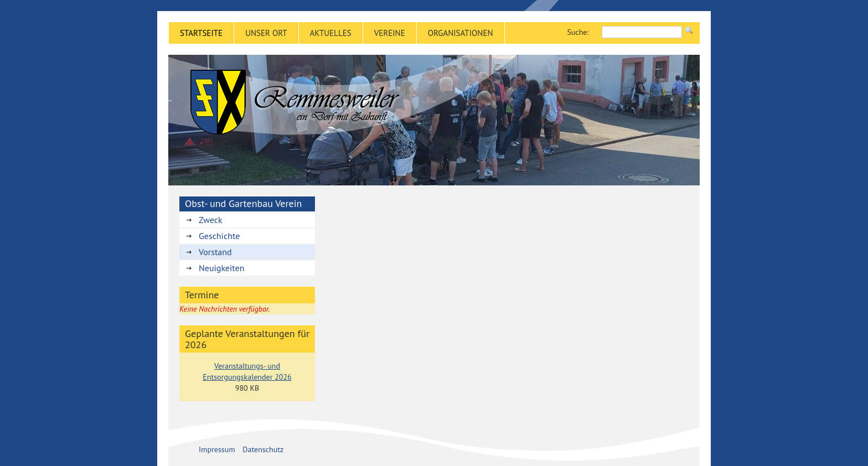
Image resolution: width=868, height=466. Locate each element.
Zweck (211, 220)
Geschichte (219, 236)
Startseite (201, 33)
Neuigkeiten (221, 268)
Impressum (217, 449)
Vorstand (215, 252)
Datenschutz (263, 449)
